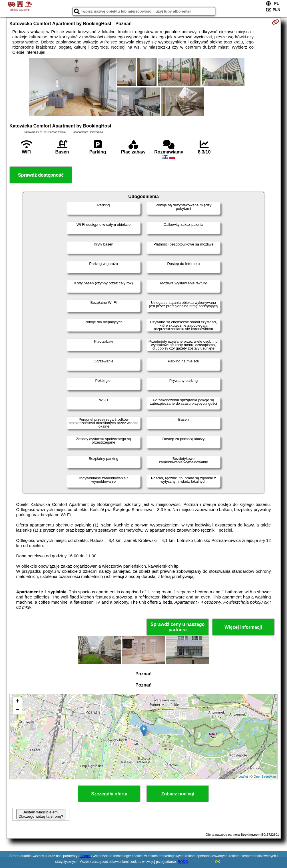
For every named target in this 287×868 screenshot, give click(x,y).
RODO (183, 862)
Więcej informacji (243, 627)
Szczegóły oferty (109, 794)
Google (85, 856)
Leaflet (243, 777)
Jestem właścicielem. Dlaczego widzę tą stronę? (41, 814)
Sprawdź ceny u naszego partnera (177, 627)
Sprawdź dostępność (41, 175)
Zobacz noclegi (178, 794)
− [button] (18, 710)
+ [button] (18, 702)
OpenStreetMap (265, 777)
